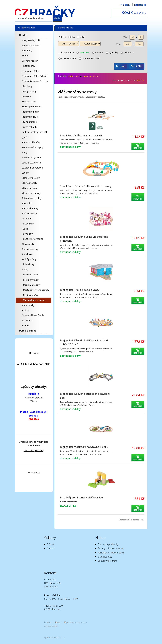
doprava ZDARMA (90, 58)
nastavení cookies (51, 626)
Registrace (140, 5)
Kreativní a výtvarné (32, 157)
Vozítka (25, 310)
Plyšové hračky (29, 213)
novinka (98, 52)
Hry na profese (29, 122)
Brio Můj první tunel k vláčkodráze (81, 497)
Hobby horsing (29, 91)
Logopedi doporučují (32, 168)
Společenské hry (30, 249)
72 (142, 80)
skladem (83, 52)
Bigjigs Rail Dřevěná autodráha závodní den (85, 396)
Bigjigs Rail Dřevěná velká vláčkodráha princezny (84, 239)
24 (134, 80)
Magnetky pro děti (31, 178)
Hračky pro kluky (30, 117)
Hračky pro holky (30, 112)
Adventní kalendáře (31, 46)
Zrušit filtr (136, 66)
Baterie (25, 325)
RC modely (27, 234)
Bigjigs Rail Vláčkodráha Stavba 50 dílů (84, 447)
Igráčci (25, 137)
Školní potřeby (29, 259)
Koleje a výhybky (31, 280)
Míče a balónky (29, 188)
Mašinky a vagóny (32, 285)
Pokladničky (28, 224)
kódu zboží (75, 76)
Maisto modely (29, 183)
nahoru (48, 622)
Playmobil (27, 203)
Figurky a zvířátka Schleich (35, 76)
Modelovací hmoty (31, 193)
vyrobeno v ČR (67, 58)
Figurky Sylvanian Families (35, 81)
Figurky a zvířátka (31, 71)
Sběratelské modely (32, 198)
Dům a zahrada (28, 331)
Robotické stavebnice (32, 239)
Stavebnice (27, 254)
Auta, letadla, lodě (31, 40)
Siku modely (28, 244)
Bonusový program (107, 561)
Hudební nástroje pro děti (35, 132)
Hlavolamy (27, 86)
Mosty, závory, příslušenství (36, 290)
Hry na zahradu (29, 127)
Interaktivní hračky (31, 142)
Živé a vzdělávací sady (33, 315)
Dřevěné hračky (30, 61)
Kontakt (50, 548)
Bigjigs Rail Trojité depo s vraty (80, 290)
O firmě (50, 544)
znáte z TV (127, 52)
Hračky (23, 35)
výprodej (112, 52)
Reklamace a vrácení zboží (111, 553)
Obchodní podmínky (34, 450)
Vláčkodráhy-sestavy (34, 300)
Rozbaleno (27, 320)
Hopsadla (26, 96)
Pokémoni (27, 219)
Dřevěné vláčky (31, 275)
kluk (72, 37)
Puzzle (25, 229)
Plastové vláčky (31, 295)
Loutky (25, 173)
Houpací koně (29, 101)
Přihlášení (125, 5)
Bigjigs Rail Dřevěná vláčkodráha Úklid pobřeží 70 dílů (84, 342)
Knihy (24, 152)
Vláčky (25, 269)
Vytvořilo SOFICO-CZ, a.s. (55, 637)
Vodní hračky (28, 305)
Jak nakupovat (105, 557)
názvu (88, 76)
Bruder (25, 56)
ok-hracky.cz (34, 473)
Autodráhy (27, 51)
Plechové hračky (30, 208)
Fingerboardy (28, 66)
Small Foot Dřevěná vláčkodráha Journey (86, 186)
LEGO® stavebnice (31, 163)
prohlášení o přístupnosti (76, 622)
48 (138, 80)
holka (81, 37)
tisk (59, 622)
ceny (96, 76)
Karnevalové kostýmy (33, 147)
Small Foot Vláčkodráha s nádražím (82, 135)
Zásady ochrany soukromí (111, 548)
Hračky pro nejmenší (32, 106)
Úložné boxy (28, 264)
